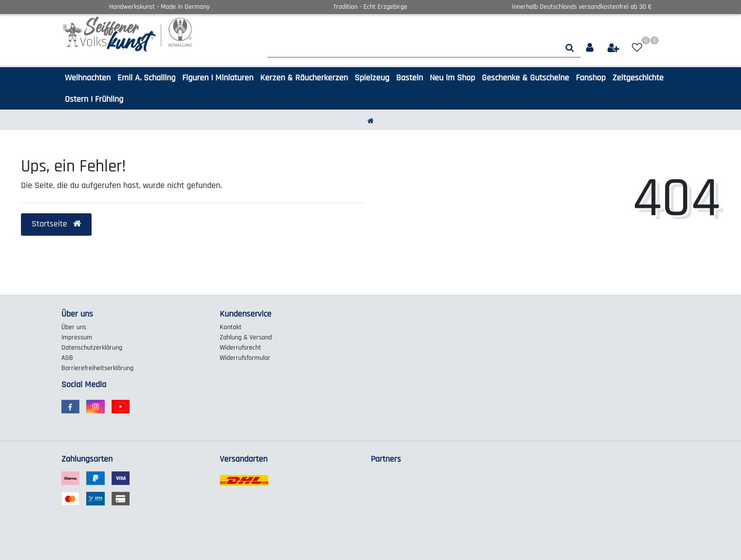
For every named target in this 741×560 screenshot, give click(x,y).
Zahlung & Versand (246, 337)
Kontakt (231, 327)
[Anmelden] (591, 48)
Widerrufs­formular (245, 358)
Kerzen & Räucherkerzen (304, 78)
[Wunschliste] (637, 48)
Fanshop (591, 78)
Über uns (74, 327)
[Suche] (570, 48)
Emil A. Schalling (146, 78)
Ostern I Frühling (94, 99)
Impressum (77, 337)
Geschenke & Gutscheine (525, 78)
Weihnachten (88, 78)
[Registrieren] (614, 48)
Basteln (409, 78)
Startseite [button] (56, 224)
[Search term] (413, 48)
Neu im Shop (452, 78)
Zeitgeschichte (638, 78)
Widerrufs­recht (240, 348)
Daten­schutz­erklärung (92, 348)
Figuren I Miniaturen (218, 78)
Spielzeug (372, 78)
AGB (67, 358)
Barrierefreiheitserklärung (97, 368)
